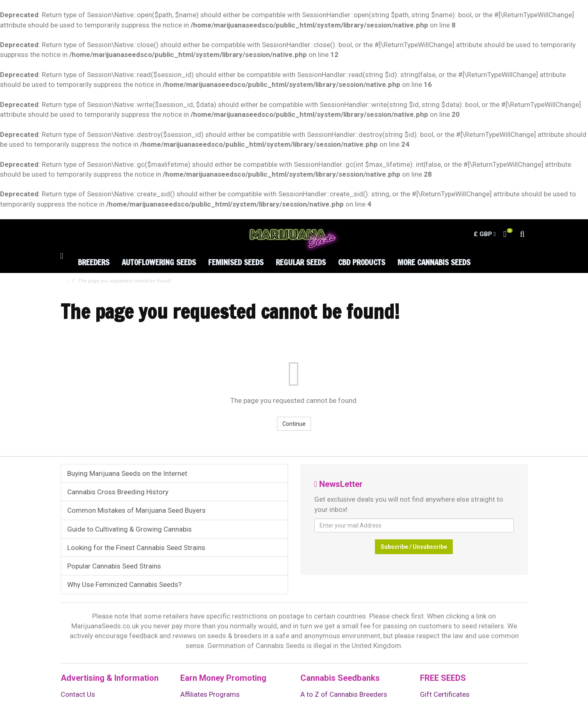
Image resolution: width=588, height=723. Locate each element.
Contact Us (78, 694)
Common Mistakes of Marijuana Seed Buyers (136, 510)
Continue (294, 424)
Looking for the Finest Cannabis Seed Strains (136, 548)
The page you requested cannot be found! (125, 281)
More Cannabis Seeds (434, 262)
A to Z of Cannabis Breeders (344, 694)
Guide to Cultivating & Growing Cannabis (129, 529)
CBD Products (362, 262)
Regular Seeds (301, 262)
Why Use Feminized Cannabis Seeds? (124, 584)
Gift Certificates (445, 694)
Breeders (94, 262)
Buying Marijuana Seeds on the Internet (127, 473)
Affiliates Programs (210, 694)
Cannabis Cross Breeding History (118, 492)
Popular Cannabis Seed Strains (114, 566)
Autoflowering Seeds (159, 262)
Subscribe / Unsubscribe (414, 547)
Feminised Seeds (236, 262)
